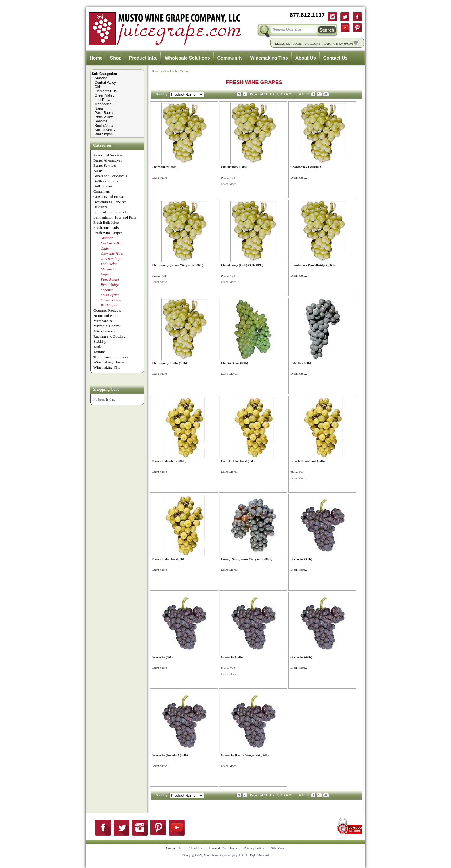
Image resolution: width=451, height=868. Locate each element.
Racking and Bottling (109, 336)
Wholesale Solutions (187, 58)
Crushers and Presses (109, 197)
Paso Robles (104, 113)
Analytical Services (108, 155)
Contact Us (335, 58)
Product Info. (143, 58)
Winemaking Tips (269, 58)
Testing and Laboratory (111, 357)
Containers (102, 191)
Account (313, 43)
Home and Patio (106, 316)
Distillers (100, 207)
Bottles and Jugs (106, 181)
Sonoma (101, 121)
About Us (306, 58)
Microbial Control (107, 326)
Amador (101, 78)
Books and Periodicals (110, 176)
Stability (100, 341)
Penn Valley (104, 117)
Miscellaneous (104, 331)
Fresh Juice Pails (106, 228)
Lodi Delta (102, 100)
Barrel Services (105, 165)
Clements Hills (106, 91)
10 (303, 94)
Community (230, 58)
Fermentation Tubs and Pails (115, 217)
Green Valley (104, 95)
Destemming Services (110, 202)
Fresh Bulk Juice (106, 222)
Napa (99, 108)
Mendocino (103, 104)
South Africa (104, 126)
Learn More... (160, 177)
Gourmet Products (107, 310)
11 (308, 94)
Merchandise (103, 321)
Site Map (278, 848)
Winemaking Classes (109, 362)
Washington (104, 134)
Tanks (98, 347)
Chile (99, 87)
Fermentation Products (110, 212)
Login (297, 43)
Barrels (99, 171)
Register (282, 43)
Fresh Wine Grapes (108, 233)
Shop (116, 58)
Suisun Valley (105, 130)
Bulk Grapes (103, 186)
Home (96, 58)
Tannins (99, 352)
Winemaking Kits (107, 367)
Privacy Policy (254, 848)
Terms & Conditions (223, 848)
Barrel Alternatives (108, 160)
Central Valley (105, 83)
